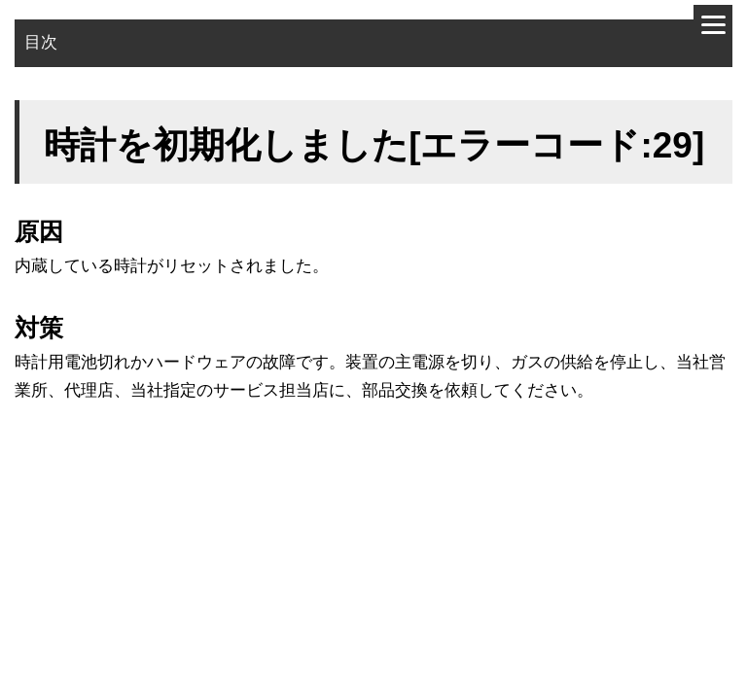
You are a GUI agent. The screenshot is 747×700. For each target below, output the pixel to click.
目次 (41, 42)
